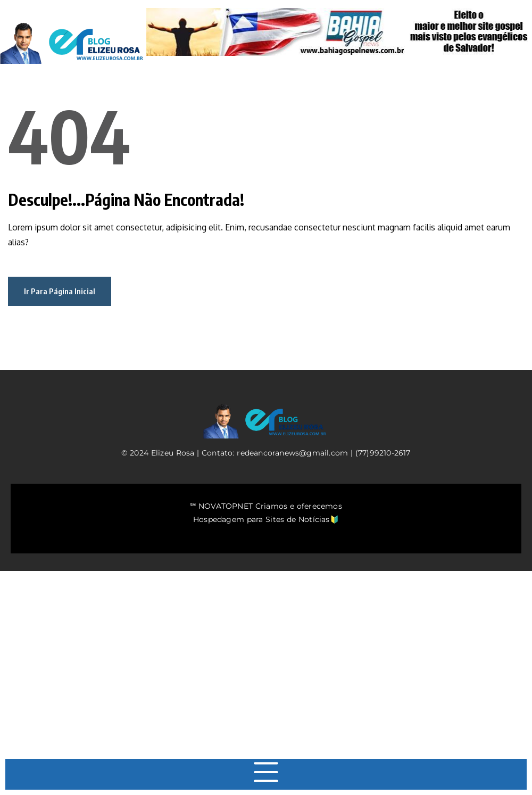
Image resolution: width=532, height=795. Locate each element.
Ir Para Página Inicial (60, 291)
